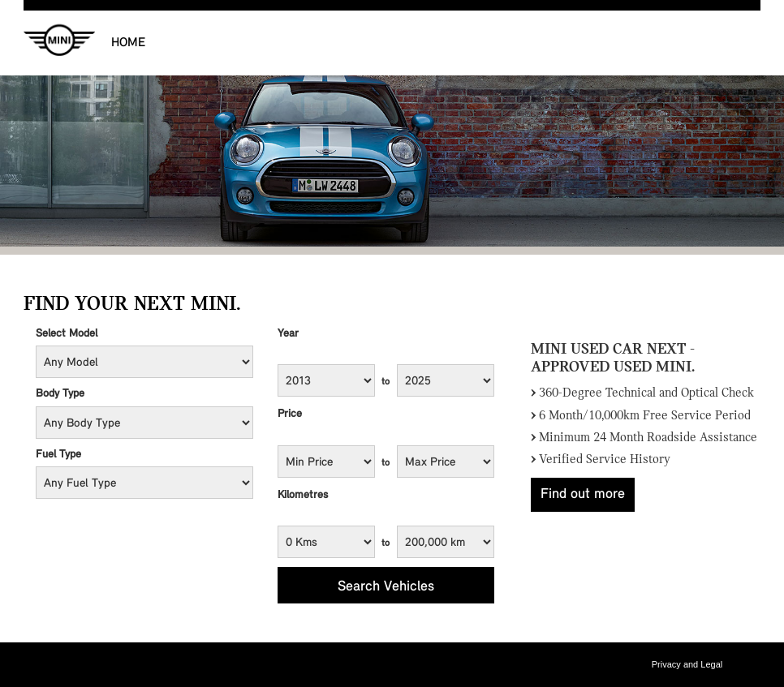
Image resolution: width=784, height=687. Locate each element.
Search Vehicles (386, 587)
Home (128, 43)
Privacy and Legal (687, 664)
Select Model (67, 334)
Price (290, 414)
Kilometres (303, 495)
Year (288, 334)
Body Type (60, 394)
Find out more (583, 494)
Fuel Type (58, 455)
